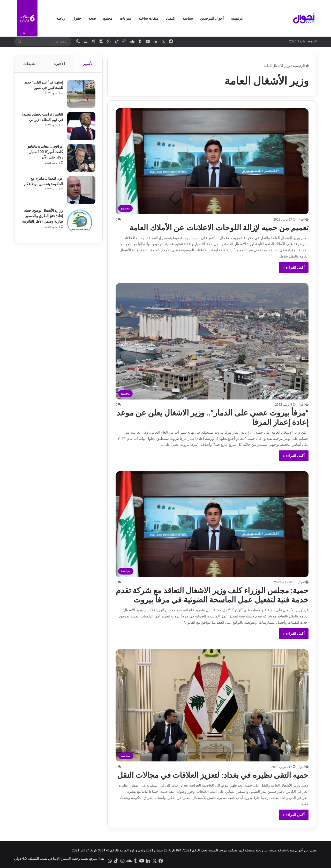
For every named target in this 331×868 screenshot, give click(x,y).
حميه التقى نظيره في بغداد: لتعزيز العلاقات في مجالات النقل (213, 775)
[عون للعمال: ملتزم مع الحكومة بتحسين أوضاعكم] (80, 191)
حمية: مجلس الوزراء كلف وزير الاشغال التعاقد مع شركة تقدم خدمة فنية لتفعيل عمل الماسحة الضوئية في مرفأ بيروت (212, 595)
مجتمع (108, 18)
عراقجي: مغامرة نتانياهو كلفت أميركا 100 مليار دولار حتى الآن (44, 153)
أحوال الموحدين (212, 18)
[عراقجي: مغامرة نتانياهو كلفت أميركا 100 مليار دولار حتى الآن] (80, 159)
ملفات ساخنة (148, 18)
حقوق (77, 18)
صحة (92, 18)
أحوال (301, 220)
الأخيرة (59, 64)
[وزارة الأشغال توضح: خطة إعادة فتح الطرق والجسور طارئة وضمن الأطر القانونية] (80, 223)
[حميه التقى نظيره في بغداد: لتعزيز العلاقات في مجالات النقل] (212, 705)
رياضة (61, 18)
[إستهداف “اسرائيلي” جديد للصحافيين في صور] (80, 95)
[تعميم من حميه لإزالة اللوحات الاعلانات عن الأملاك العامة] (212, 161)
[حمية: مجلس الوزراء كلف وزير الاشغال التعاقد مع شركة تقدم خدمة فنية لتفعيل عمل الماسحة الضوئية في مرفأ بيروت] (212, 524)
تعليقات (29, 64)
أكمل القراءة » (294, 267)
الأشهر (88, 64)
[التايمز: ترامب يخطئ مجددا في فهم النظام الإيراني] (80, 127)
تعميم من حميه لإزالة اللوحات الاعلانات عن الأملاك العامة (219, 228)
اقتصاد (171, 18)
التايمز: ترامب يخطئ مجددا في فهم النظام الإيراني (47, 120)
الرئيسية (237, 18)
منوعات (125, 18)
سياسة (188, 18)
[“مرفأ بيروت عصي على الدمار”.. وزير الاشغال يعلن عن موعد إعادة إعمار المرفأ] (212, 341)
